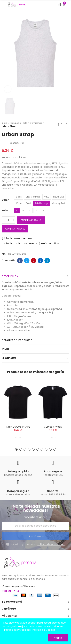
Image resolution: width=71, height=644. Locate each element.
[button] (16, 449)
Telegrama (47, 261)
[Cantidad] (9, 220)
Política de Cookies (44, 630)
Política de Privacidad (17, 630)
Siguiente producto (67, 125)
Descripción (10, 276)
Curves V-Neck (53, 427)
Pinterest (34, 261)
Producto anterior (58, 125)
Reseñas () (17, 143)
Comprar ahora (15, 229)
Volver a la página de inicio (62, 125)
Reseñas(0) (9, 358)
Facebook (20, 261)
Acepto (58, 638)
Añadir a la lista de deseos (20, 244)
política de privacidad (51, 544)
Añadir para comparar (18, 238)
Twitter (27, 261)
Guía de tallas (50, 244)
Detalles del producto (17, 340)
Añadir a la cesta (31, 220)
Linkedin (40, 261)
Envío (5, 349)
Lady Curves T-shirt (18, 427)
